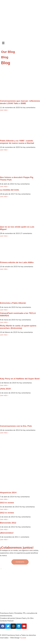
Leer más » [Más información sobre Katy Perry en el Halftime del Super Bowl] (4, 385)
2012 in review (7, 513)
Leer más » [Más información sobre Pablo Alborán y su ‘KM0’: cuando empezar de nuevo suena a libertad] (4, 150)
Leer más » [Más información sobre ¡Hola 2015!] (4, 395)
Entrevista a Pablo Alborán (13, 303)
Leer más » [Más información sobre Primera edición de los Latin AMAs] (4, 269)
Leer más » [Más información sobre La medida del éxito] (4, 197)
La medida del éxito (9, 190)
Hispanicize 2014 (8, 493)
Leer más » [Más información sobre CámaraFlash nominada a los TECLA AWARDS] (4, 322)
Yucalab (23, 638)
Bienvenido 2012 (8, 523)
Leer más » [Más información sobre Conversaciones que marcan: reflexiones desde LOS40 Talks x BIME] (4, 110)
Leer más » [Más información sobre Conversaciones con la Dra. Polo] (4, 433)
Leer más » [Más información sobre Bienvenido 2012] (4, 529)
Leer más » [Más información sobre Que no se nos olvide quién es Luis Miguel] (4, 236)
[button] (20, 43)
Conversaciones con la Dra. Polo (16, 426)
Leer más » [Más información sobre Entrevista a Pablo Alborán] (4, 310)
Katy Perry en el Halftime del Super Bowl (20, 379)
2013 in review (7, 503)
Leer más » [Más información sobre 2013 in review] (4, 509)
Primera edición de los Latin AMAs (17, 262)
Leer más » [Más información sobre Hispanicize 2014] (4, 499)
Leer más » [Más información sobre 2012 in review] (4, 519)
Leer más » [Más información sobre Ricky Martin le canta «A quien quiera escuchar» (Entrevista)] (4, 335)
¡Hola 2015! (5, 389)
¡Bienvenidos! (7, 533)
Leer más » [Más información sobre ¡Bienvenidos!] (4, 540)
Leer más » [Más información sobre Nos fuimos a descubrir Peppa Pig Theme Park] (4, 186)
